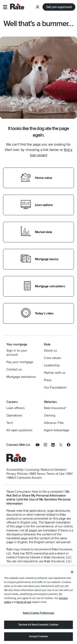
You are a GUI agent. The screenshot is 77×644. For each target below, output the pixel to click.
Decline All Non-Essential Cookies (38, 625)
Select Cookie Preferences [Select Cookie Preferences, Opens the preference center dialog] (38, 614)
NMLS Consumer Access (25, 478)
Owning (50, 415)
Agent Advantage (57, 430)
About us (50, 351)
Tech (10, 423)
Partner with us (55, 373)
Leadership (52, 365)
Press (48, 380)
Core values (52, 358)
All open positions (19, 430)
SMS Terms (37, 474)
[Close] (72, 573)
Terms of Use (55, 474)
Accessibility (15, 470)
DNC (70, 474)
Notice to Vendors (53, 470)
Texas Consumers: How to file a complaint (35, 492)
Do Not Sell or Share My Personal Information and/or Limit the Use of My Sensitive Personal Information (38, 498)
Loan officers (16, 408)
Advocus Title (54, 423)
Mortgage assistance (21, 377)
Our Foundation (55, 388)
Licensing (32, 470)
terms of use (24, 603)
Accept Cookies (38, 637)
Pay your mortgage (20, 362)
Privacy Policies (17, 474)
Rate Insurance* (55, 408)
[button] (5, 7)
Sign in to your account (17, 353)
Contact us (14, 369)
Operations (14, 415)
